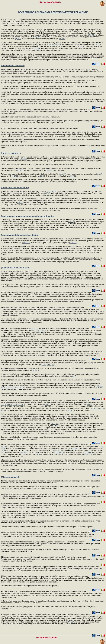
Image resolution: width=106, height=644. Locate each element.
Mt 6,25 (73, 376)
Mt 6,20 (35, 370)
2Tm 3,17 (92, 35)
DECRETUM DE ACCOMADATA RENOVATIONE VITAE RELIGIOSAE (53, 12)
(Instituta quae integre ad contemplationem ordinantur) (28, 216)
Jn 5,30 (10, 405)
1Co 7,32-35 (41, 330)
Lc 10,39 (41, 176)
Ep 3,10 (62, 39)
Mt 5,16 (71, 622)
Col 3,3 (47, 193)
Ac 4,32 (4, 447)
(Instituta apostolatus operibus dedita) (20, 235)
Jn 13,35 (85, 454)
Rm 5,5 (81, 46)
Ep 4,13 (71, 410)
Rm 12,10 (74, 449)
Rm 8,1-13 (50, 170)
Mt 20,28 (94, 409)
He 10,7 (16, 405)
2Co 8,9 (45, 365)
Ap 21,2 (18, 39)
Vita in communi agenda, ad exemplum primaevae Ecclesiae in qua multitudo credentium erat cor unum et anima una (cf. (46, 445)
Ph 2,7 (48, 405)
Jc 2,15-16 (14, 388)
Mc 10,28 (62, 174)
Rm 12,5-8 (26, 243)
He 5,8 (89, 405)
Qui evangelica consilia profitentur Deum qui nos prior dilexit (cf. (25, 191)
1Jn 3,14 (39, 454)
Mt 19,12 (32, 328)
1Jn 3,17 (22, 388)
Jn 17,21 (92, 454)
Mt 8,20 (52, 45)
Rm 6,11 (23, 159)
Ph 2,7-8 (19, 170)
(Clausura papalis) (10, 477)
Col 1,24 (37, 48)
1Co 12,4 (73, 243)
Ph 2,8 (98, 45)
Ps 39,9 (22, 405)
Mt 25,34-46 (5, 388)
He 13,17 (54, 424)
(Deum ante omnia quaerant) (15, 188)
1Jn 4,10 (52, 191)
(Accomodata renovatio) (13, 66)
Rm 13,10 (59, 452)
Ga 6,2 (4, 450)
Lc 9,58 (58, 45)
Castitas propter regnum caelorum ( (15, 328)
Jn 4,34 (4, 405)
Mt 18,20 (24, 452)
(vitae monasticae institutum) (15, 267)
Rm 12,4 (72, 222)
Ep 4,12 (38, 37)
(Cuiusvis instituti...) (11, 153)
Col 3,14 (88, 452)
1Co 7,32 (73, 176)
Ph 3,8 (20, 203)
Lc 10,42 (99, 174)
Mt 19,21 (15, 176)
